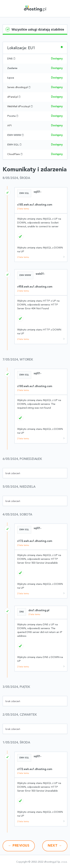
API (9, 126)
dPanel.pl (12, 97)
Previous (19, 846)
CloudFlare (14, 154)
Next (55, 846)
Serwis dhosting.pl (17, 87)
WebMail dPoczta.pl (19, 107)
